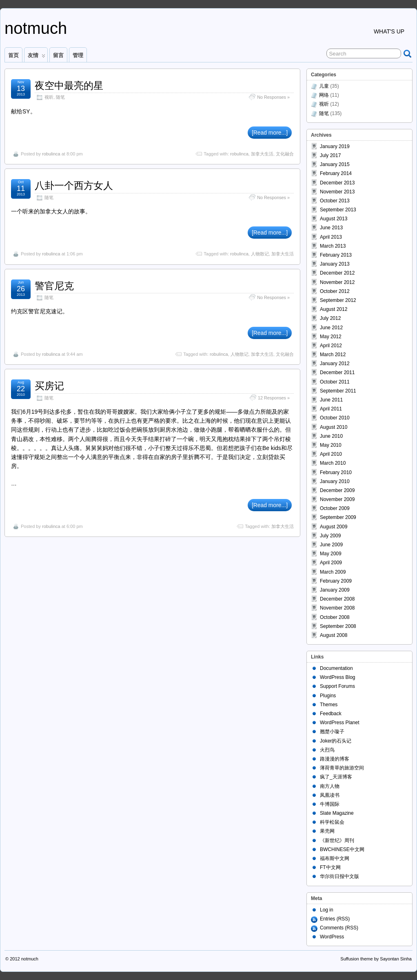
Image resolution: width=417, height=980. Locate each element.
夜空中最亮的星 (69, 85)
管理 (78, 55)
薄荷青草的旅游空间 (342, 768)
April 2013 (331, 237)
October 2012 (335, 291)
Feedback (331, 714)
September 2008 (338, 626)
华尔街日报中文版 (339, 876)
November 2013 (337, 192)
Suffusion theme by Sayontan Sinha (376, 959)
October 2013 (335, 201)
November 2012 (337, 282)
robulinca (51, 154)
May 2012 (331, 337)
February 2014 (336, 173)
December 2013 (337, 183)
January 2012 (335, 364)
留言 (58, 55)
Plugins (328, 696)
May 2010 (331, 445)
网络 (324, 95)
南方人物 (330, 786)
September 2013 (338, 210)
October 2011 (335, 382)
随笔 (60, 97)
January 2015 (335, 164)
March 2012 (333, 355)
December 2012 (337, 273)
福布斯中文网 (335, 858)
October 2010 (335, 418)
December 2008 (337, 599)
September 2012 (338, 300)
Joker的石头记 (336, 741)
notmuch (36, 28)
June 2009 (331, 545)
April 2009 (331, 563)
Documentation (336, 668)
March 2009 (333, 572)
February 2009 (336, 581)
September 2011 (338, 391)
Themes (329, 705)
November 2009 (337, 499)
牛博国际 (330, 804)
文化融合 (285, 154)
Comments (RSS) (339, 928)
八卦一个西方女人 (74, 185)
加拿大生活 (262, 154)
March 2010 (333, 463)
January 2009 (335, 590)
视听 (49, 97)
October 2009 (335, 508)
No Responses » (273, 97)
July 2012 (330, 318)
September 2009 (338, 517)
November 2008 (337, 608)
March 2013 (333, 246)
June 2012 (331, 328)
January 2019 (335, 146)
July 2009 (330, 536)
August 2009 (334, 527)
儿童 (324, 86)
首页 (13, 55)
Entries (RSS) (335, 919)
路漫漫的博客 (335, 759)
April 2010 (331, 454)
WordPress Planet (340, 723)
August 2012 (334, 309)
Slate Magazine (337, 813)
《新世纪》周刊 (337, 840)
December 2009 (337, 490)
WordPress (332, 937)
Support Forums (337, 686)
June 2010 (331, 436)
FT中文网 (330, 867)
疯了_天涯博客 (336, 777)
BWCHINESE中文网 (342, 849)
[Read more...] (270, 133)
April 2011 (331, 409)
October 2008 (335, 617)
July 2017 (330, 155)
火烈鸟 (327, 750)
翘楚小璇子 (332, 732)
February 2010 (336, 472)
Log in (327, 910)
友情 (37, 57)
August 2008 (334, 635)
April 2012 (331, 346)
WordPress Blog (337, 677)
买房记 (49, 386)
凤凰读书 (330, 795)
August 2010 (334, 427)
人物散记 (260, 254)
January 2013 (335, 264)
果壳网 (327, 831)
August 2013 (334, 219)
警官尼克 (54, 286)
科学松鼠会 (332, 822)
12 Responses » (274, 398)
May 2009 (331, 554)
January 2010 (335, 481)
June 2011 (331, 400)
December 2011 (337, 372)
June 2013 (331, 228)
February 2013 (336, 255)
